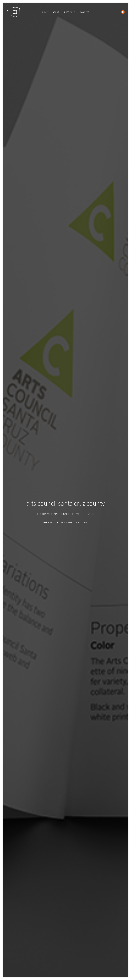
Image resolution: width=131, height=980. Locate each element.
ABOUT (56, 12)
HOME (45, 12)
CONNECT (85, 12)
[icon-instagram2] (123, 12)
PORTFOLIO (70, 12)
